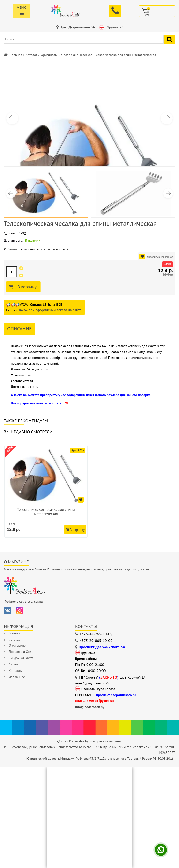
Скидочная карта (21, 658)
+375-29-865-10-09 (96, 641)
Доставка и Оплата (22, 652)
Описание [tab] (19, 329)
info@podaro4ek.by (90, 707)
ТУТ (66, 403)
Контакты (16, 671)
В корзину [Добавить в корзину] (26, 287)
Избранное (17, 677)
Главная (16, 55)
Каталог (31, 55)
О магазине (17, 645)
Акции (13, 664)
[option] (46, 492)
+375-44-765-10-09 (96, 634)
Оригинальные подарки (58, 55)
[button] (167, 118)
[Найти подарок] (169, 39)
